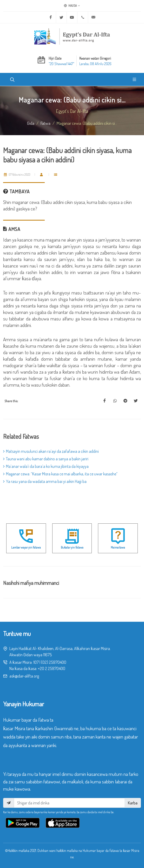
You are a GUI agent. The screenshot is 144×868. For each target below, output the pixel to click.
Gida (31, 123)
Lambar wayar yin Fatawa (26, 547)
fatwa (45, 123)
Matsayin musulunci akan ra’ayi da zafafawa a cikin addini (51, 451)
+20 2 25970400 (52, 668)
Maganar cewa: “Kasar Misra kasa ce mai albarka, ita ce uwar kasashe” (60, 474)
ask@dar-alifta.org (24, 676)
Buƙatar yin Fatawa (72, 547)
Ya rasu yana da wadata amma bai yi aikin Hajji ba (45, 481)
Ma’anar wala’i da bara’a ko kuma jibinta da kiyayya (46, 466)
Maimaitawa (118, 547)
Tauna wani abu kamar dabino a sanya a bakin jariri (46, 459)
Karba (133, 803)
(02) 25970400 (54, 662)
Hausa (72, 6)
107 (36, 662)
